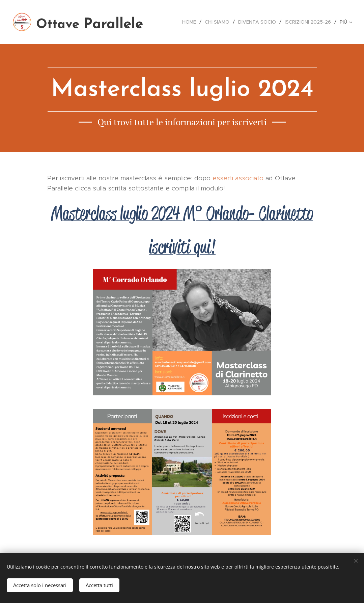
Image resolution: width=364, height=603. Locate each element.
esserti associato (238, 178)
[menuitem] (191, 22)
